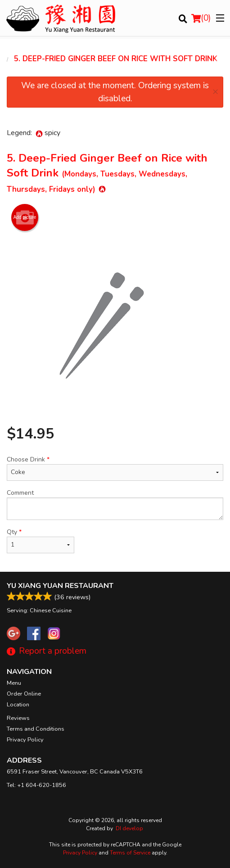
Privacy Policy (25, 740)
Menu (14, 683)
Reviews (18, 718)
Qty (41, 540)
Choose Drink (115, 468)
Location (18, 705)
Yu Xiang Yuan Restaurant (60, 586)
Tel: (36, 785)
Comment (115, 504)
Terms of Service (130, 853)
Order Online (24, 694)
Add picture (25, 217)
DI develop (129, 828)
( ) (201, 18)
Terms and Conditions (36, 729)
